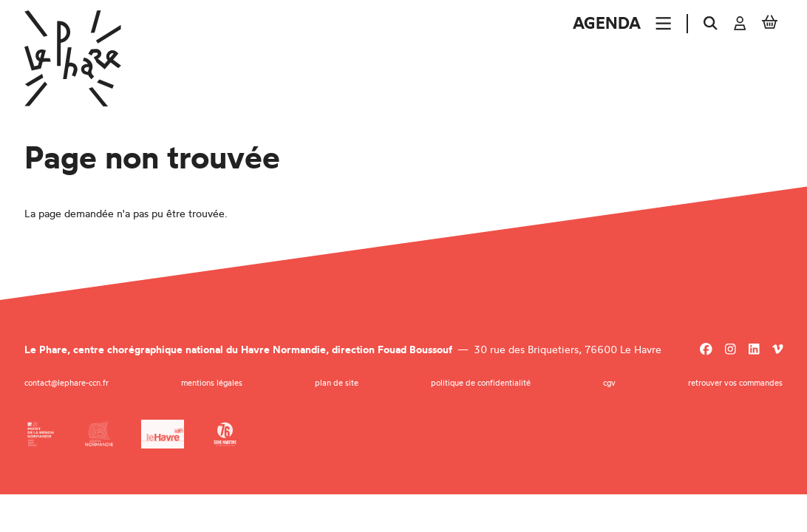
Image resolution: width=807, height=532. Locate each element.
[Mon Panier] (770, 24)
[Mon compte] (740, 24)
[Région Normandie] (99, 434)
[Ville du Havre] (163, 434)
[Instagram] (731, 349)
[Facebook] (706, 349)
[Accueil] (73, 58)
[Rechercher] (711, 24)
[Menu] (663, 23)
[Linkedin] (754, 349)
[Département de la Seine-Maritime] (225, 434)
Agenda (607, 23)
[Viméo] (778, 349)
